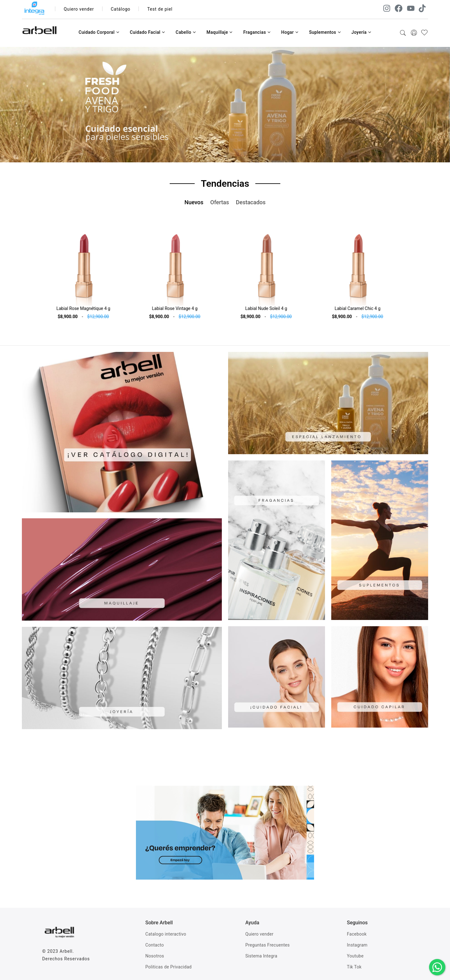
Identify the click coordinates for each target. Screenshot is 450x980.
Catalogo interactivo (166, 934)
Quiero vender (79, 9)
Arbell (66, 951)
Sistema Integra (261, 956)
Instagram (357, 945)
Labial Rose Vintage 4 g (179, 308)
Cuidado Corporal (99, 32)
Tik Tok (354, 967)
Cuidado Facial (147, 32)
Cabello (186, 32)
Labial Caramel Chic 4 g (362, 308)
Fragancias (257, 32)
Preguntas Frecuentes (267, 945)
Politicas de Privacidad (168, 967)
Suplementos (325, 32)
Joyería (361, 32)
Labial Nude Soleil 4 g (271, 308)
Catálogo (121, 9)
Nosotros (155, 956)
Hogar (290, 32)
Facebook (357, 934)
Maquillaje (220, 32)
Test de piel (160, 9)
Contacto (155, 945)
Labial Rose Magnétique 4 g (88, 308)
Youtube (355, 956)
